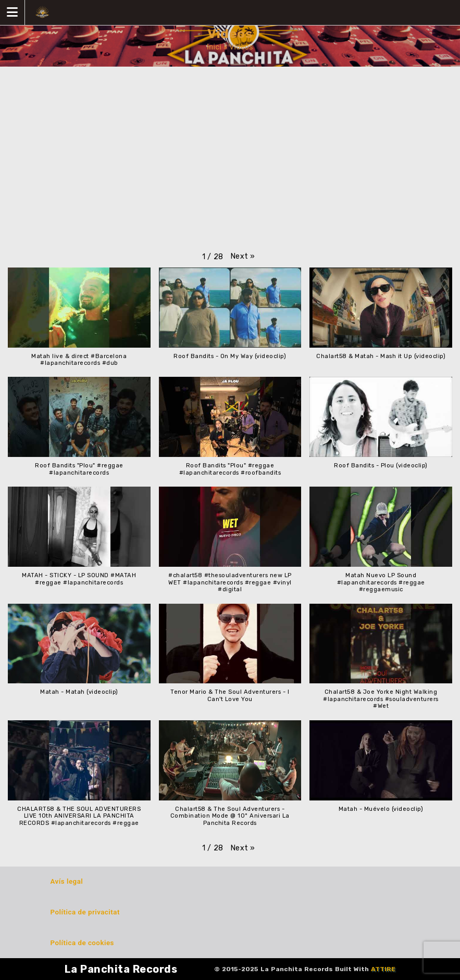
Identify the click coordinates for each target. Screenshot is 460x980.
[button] (243, 256)
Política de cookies (82, 943)
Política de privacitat (85, 912)
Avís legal (67, 881)
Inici (214, 47)
